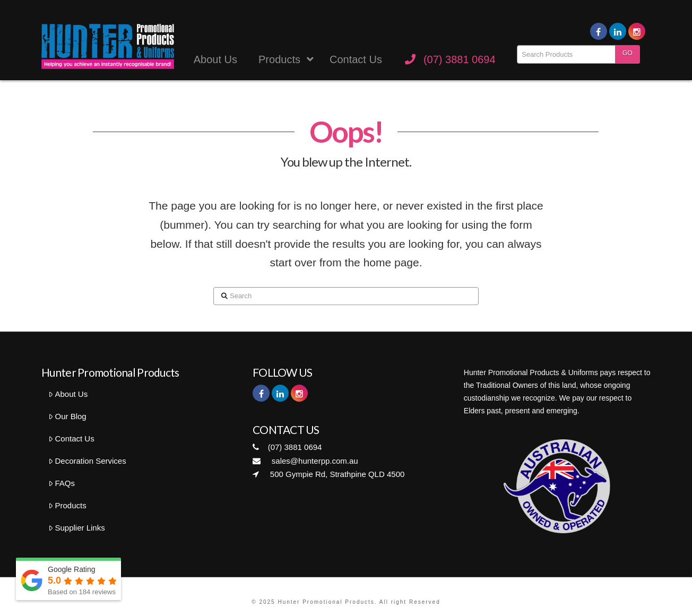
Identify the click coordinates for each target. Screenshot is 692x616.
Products (67, 505)
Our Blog (67, 416)
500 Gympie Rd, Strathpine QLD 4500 (328, 474)
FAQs (62, 483)
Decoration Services (87, 461)
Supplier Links (77, 528)
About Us (68, 394)
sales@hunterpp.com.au (305, 461)
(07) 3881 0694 (287, 447)
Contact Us (71, 439)
